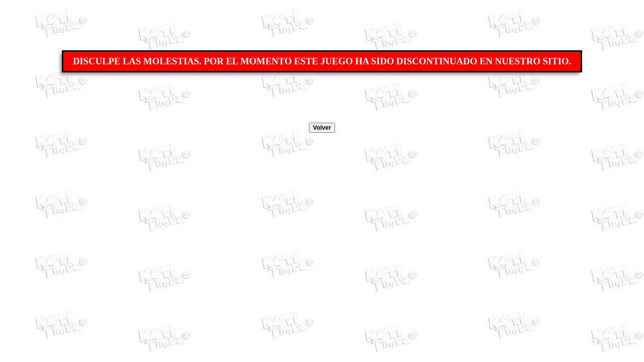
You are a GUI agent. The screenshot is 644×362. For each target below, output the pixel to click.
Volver (322, 128)
